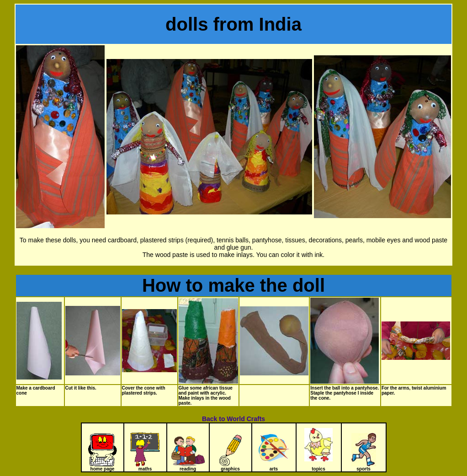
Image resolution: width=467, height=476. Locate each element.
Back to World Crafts (233, 419)
